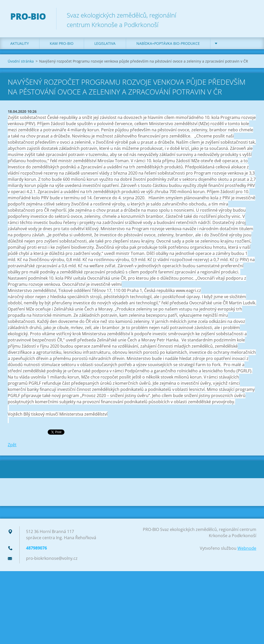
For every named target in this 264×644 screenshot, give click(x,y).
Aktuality (20, 43)
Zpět (12, 445)
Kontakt (229, 43)
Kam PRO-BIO (62, 43)
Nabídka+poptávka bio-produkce (168, 43)
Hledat (251, 15)
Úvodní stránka (21, 61)
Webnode (247, 548)
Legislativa (105, 43)
